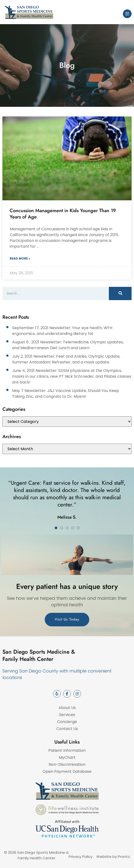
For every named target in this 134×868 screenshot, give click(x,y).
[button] (56, 528)
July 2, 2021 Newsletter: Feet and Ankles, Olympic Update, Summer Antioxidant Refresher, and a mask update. (66, 359)
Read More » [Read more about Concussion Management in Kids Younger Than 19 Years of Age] (20, 258)
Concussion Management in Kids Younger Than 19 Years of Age (63, 214)
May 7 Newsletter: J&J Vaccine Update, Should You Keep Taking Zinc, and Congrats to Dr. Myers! (66, 394)
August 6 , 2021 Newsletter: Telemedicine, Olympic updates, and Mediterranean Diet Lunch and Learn (68, 345)
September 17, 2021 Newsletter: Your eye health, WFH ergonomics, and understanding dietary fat (62, 331)
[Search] (120, 293)
